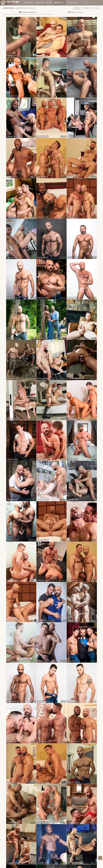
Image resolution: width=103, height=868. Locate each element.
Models (58, 3)
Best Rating (86, 8)
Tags (49, 3)
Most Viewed (95, 8)
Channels (40, 3)
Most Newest (77, 8)
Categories (28, 3)
